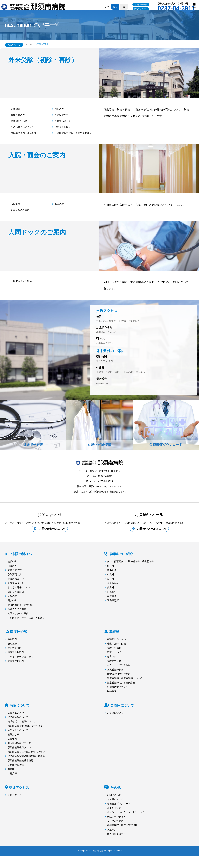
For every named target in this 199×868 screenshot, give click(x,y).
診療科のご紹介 (121, 554)
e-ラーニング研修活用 (119, 666)
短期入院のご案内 (20, 210)
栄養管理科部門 (16, 661)
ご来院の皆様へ (20, 554)
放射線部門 (13, 644)
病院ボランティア (116, 817)
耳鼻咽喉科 (113, 583)
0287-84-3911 (103, 383)
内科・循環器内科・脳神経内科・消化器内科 (130, 562)
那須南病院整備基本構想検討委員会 (26, 756)
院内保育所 (113, 601)
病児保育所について (18, 730)
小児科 (111, 575)
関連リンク (113, 830)
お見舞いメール (141, 9)
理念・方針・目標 (116, 644)
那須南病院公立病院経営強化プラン (26, 752)
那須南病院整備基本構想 (20, 761)
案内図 (11, 769)
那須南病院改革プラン (19, 748)
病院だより (13, 735)
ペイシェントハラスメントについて (126, 813)
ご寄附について (122, 706)
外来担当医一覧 (63, 121)
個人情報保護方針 (116, 834)
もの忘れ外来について (23, 127)
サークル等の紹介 (116, 821)
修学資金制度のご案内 (119, 674)
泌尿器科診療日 (63, 127)
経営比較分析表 (16, 765)
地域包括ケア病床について (22, 722)
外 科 (111, 566)
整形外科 (112, 570)
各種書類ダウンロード (119, 804)
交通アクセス (19, 788)
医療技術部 (18, 632)
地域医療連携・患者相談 (24, 133)
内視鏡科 (112, 592)
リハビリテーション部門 (20, 657)
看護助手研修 (114, 661)
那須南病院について (18, 717)
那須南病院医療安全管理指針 (122, 826)
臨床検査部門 (15, 648)
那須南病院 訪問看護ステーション (25, 726)
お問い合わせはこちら (52, 529)
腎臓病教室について (118, 687)
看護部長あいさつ (116, 640)
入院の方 (16, 204)
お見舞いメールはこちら (152, 529)
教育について (114, 653)
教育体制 (112, 657)
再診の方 (59, 109)
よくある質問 (114, 808)
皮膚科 (111, 588)
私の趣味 (112, 692)
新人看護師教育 (115, 670)
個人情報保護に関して (19, 743)
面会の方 (59, 204)
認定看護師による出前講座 (121, 683)
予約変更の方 (62, 115)
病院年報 (12, 739)
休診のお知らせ (19, 121)
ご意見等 (12, 774)
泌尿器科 (112, 596)
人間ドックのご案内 (21, 281)
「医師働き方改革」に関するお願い (73, 133)
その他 (116, 788)
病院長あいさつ (16, 713)
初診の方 (16, 109)
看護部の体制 (114, 648)
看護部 (114, 632)
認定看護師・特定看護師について (125, 679)
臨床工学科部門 (16, 653)
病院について (20, 706)
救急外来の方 (18, 115)
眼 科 (111, 579)
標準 (115, 7)
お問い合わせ (141, 5)
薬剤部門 (12, 640)
